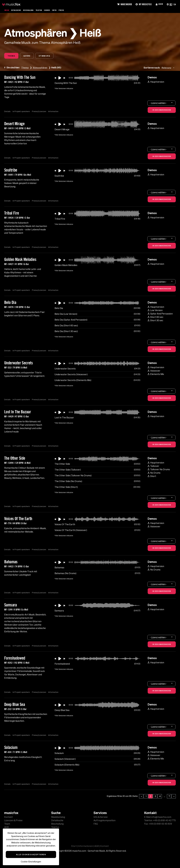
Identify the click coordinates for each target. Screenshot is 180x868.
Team (7, 824)
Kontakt (9, 817)
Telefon (43, 10)
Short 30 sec (155, 321)
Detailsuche (18, 10)
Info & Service (101, 817)
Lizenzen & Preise (13, 820)
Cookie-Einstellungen (31, 862)
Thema (12, 56)
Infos (60, 10)
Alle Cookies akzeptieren (31, 854)
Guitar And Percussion (160, 314)
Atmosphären (41, 68)
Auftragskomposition (104, 820)
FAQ (96, 824)
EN (175, 4)
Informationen (86, 846)
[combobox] (168, 68)
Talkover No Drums (159, 470)
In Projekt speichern (22, 112)
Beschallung (31, 10)
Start (74, 846)
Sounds (52, 10)
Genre (30, 56)
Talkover (153, 467)
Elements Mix (156, 375)
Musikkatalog (58, 817)
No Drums (154, 473)
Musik (7, 10)
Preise (68, 10)
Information (55, 112)
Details (7, 112)
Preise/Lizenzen (40, 112)
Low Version (155, 311)
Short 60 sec (155, 318)
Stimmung (50, 56)
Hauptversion (156, 82)
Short (152, 477)
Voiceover (154, 371)
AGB (6, 827)
